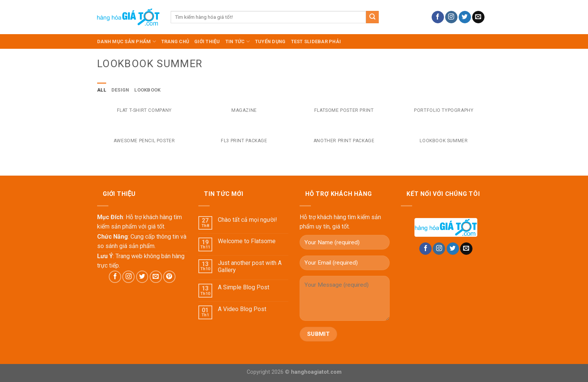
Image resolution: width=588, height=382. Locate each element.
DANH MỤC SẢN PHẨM (127, 41)
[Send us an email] (478, 17)
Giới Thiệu (207, 41)
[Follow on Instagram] (451, 17)
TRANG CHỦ (175, 41)
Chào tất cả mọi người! (247, 220)
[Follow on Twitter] (465, 17)
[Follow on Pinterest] (169, 277)
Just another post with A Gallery (250, 266)
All (102, 90)
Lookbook (147, 90)
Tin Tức (238, 41)
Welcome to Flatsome (247, 241)
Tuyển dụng (270, 41)
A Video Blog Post (242, 309)
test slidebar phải (316, 41)
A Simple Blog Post (244, 287)
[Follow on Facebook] (438, 17)
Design (120, 90)
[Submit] (372, 17)
